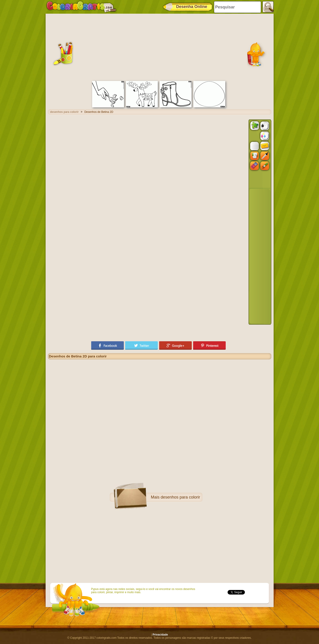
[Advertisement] (160, 47)
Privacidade (160, 635)
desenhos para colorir (180, 497)
